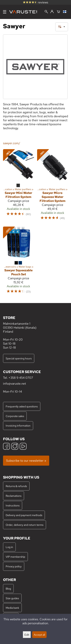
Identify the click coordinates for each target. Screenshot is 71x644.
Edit (27, 635)
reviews (35, 2)
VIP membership (15, 557)
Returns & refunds (16, 486)
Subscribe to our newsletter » (26, 461)
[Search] (46, 12)
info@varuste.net (14, 384)
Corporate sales (15, 416)
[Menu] (5, 12)
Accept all (39, 635)
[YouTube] (23, 447)
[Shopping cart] (58, 12)
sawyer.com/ (12, 143)
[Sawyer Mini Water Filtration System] (19, 186)
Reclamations (14, 496)
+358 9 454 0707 (21, 378)
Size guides (12, 598)
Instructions (13, 505)
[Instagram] (15, 447)
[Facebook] (6, 447)
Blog (8, 588)
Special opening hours (19, 358)
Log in (9, 547)
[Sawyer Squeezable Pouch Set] (19, 262)
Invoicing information (18, 426)
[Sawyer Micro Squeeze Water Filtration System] (53, 186)
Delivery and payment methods (24, 515)
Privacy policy (14, 566)
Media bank (12, 608)
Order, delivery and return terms (25, 525)
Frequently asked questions (22, 406)
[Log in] (52, 12)
